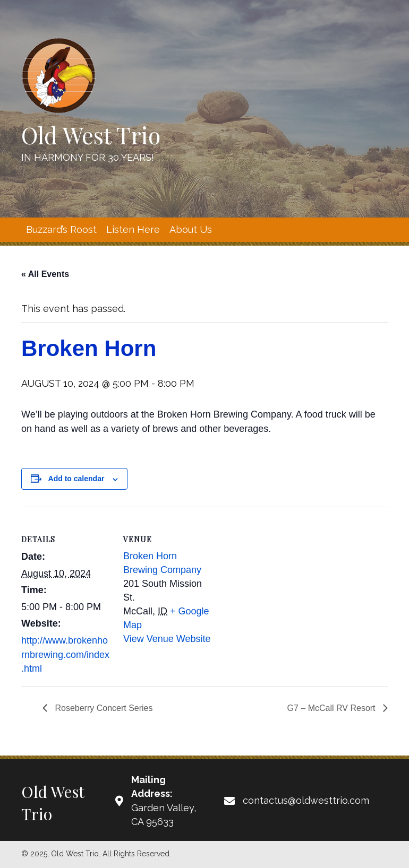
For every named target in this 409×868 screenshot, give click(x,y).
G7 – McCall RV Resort (333, 708)
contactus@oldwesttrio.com (306, 800)
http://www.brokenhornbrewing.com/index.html (65, 654)
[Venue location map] (281, 580)
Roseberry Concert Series (103, 708)
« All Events (45, 274)
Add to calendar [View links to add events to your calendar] (76, 479)
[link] (61, 230)
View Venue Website (167, 639)
